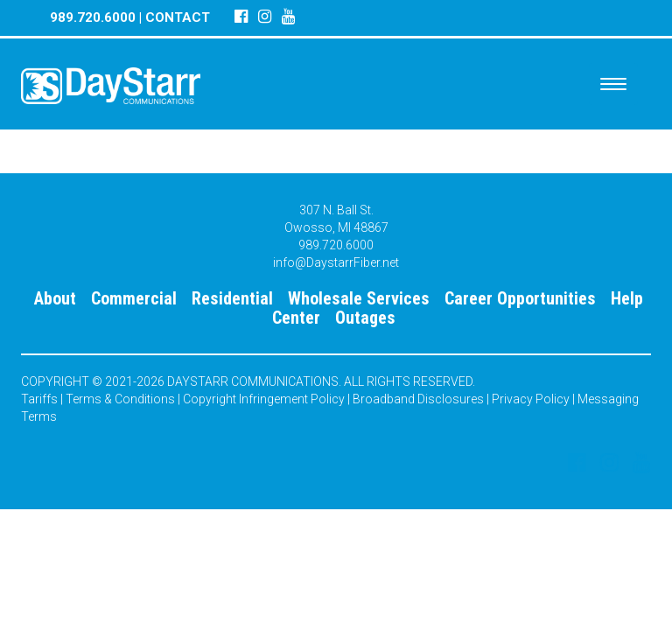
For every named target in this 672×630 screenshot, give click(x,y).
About (55, 298)
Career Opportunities (520, 298)
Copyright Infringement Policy (264, 399)
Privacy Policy (531, 399)
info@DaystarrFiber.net (336, 262)
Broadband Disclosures (418, 399)
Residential (232, 298)
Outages (365, 318)
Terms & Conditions (120, 399)
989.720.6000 (93, 17)
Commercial (134, 298)
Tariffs (39, 399)
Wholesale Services (359, 298)
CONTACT (178, 17)
